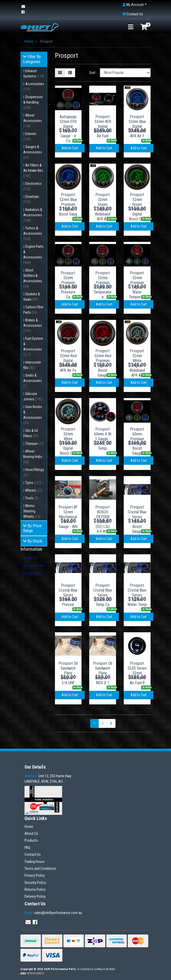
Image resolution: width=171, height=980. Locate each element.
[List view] (70, 73)
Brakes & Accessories (33, 325)
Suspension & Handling (33, 102)
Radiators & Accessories (33, 215)
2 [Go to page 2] (103, 723)
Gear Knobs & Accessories (33, 415)
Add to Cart (70, 148)
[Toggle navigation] (131, 27)
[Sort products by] (125, 73)
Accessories (34, 87)
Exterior (30, 136)
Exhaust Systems (34, 74)
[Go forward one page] (111, 724)
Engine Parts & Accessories (33, 255)
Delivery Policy (35, 896)
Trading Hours (35, 862)
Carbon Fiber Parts (33, 310)
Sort (92, 73)
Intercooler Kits (32, 365)
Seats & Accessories (33, 381)
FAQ (27, 848)
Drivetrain (31, 199)
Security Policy (35, 883)
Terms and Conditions (40, 869)
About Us (30, 558)
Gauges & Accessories (33, 152)
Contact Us (31, 573)
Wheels (34, 490)
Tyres (33, 483)
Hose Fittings (34, 472)
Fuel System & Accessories (33, 347)
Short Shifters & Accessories (33, 278)
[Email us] (23, 7)
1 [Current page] (94, 723)
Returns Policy (33, 566)
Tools (32, 498)
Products (31, 840)
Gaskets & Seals (32, 297)
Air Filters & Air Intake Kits (33, 171)
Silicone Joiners (33, 396)
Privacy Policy (35, 875)
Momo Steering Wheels (32, 511)
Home (29, 827)
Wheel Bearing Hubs (33, 457)
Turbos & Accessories (33, 233)
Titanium (35, 444)
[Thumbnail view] (60, 73)
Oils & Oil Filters (31, 433)
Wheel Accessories (33, 121)
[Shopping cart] (144, 27)
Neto (112, 969)
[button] (135, 5)
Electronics (33, 186)
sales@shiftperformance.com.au (53, 913)
